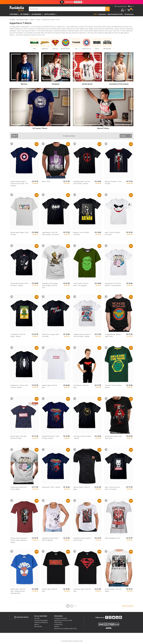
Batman (24, 84)
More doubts (38, 626)
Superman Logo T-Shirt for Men (82, 590)
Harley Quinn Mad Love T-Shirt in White (19, 488)
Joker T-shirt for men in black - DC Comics (113, 488)
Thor (76, 49)
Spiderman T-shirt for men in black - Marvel (19, 386)
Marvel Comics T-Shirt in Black (82, 488)
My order (37, 618)
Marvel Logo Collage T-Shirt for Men (20, 233)
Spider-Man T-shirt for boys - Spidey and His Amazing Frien (18, 591)
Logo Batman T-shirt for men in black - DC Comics (50, 233)
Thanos (97, 49)
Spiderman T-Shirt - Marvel (51, 487)
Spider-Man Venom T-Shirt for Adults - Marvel (19, 284)
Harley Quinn (87, 84)
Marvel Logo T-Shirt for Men (50, 386)
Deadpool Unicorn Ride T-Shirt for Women (51, 539)
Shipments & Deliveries (41, 622)
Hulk (34, 49)
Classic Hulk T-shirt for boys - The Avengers (81, 284)
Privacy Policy (58, 622)
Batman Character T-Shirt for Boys (113, 182)
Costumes (14, 14)
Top (95, 14)
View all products (128, 606)
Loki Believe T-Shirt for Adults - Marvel (18, 335)
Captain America (87, 49)
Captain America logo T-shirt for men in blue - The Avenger (19, 184)
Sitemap (57, 626)
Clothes (32, 20)
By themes (25, 14)
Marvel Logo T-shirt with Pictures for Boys (19, 437)
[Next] (76, 606)
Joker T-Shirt (46, 181)
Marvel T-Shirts (103, 128)
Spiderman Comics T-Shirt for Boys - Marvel (51, 437)
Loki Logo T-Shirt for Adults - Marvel (82, 437)
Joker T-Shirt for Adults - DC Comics (113, 233)
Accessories (36, 14)
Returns (37, 624)
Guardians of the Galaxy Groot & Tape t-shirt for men (50, 285)
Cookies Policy (58, 624)
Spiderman (45, 49)
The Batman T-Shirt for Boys (81, 386)
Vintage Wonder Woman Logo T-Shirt (113, 335)
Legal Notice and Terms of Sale (63, 620)
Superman (55, 49)
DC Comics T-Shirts (40, 128)
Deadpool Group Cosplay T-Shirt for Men (83, 539)
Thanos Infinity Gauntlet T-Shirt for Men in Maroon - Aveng (19, 540)
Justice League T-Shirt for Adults (113, 590)
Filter (14, 136)
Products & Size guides (41, 620)
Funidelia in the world (60, 618)
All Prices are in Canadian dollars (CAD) (65, 629)
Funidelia (12, 20)
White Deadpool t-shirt (112, 538)
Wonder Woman (66, 49)
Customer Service (21, 617)
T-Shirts (38, 20)
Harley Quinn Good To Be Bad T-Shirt (113, 437)
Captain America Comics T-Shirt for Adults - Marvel (82, 335)
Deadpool (56, 84)
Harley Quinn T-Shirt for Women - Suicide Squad (113, 284)
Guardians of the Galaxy (119, 84)
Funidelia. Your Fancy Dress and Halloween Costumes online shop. (17, 9)
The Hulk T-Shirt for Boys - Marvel (114, 386)
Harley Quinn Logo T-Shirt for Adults (51, 335)
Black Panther (107, 49)
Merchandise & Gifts (22, 20)
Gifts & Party (49, 14)
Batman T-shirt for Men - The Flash (82, 233)
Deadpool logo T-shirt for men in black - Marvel (82, 182)
